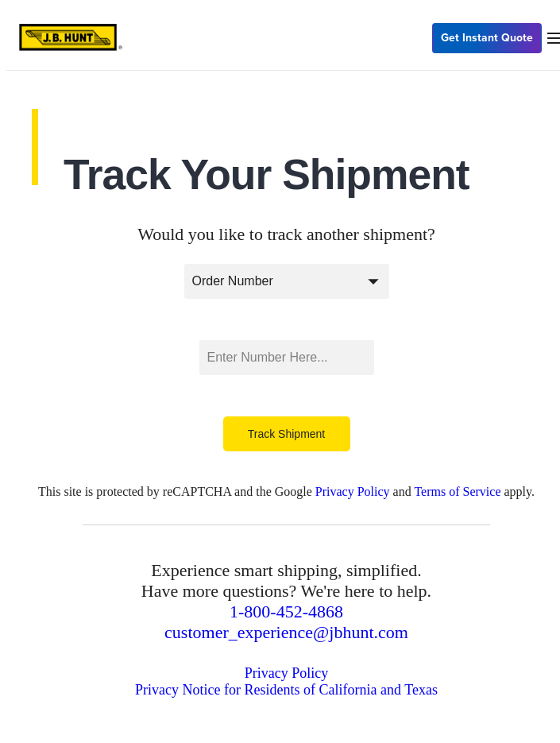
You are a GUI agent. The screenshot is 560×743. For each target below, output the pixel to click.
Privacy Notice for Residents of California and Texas (286, 690)
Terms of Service (457, 491)
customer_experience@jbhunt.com (286, 632)
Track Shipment (287, 434)
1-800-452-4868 (286, 611)
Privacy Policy (353, 491)
